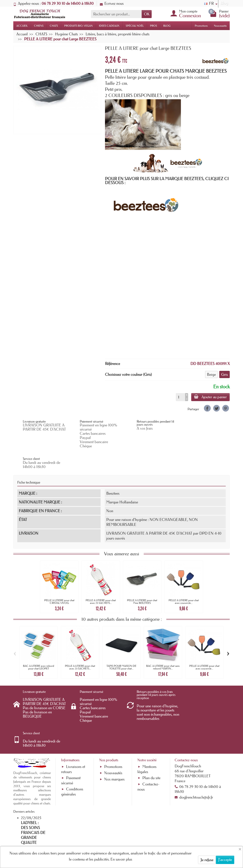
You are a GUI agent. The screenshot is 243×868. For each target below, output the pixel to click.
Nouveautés (220, 26)
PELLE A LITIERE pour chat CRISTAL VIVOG (59, 581)
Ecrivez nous (112, 3)
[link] (207, 408)
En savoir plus (121, 859)
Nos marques (114, 738)
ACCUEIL (22, 26)
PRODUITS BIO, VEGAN (78, 26)
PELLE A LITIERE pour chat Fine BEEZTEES (142, 581)
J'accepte (225, 860)
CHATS (54, 26)
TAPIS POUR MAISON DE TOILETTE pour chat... (121, 647)
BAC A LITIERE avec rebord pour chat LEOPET (39, 647)
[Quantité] (180, 397)
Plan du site (151, 737)
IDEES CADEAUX (109, 26)
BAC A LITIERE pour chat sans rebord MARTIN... (163, 647)
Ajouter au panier (210, 397)
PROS (153, 26)
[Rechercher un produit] (116, 14)
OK (147, 14)
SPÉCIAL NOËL (135, 26)
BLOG (167, 26)
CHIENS (39, 26)
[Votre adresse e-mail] (111, 837)
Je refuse (207, 860)
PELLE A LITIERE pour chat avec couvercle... (184, 581)
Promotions (201, 26)
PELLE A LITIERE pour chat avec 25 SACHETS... (101, 581)
